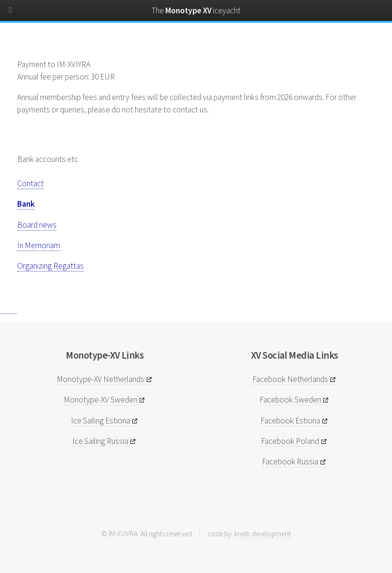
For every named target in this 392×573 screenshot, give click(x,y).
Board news (37, 225)
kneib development (262, 534)
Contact (30, 183)
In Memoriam (39, 245)
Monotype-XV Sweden (101, 400)
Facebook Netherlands (290, 379)
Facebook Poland (290, 441)
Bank (26, 204)
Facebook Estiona (290, 421)
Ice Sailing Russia (100, 441)
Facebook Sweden (290, 400)
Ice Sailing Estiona (101, 421)
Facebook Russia (290, 462)
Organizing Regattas (50, 266)
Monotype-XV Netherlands (101, 379)
